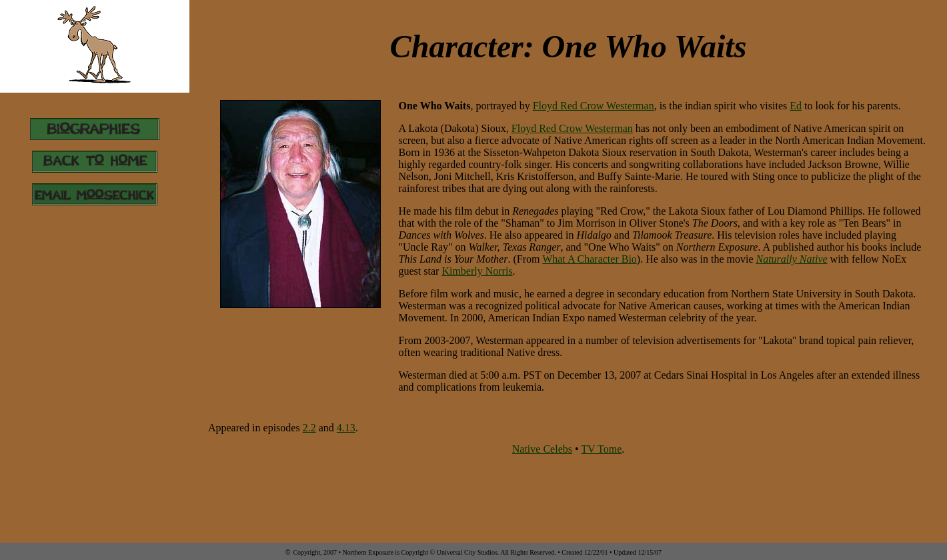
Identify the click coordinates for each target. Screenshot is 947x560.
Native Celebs (542, 449)
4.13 (346, 428)
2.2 (309, 428)
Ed (796, 106)
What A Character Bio (590, 259)
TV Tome (601, 449)
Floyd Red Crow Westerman (594, 106)
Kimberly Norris (477, 271)
